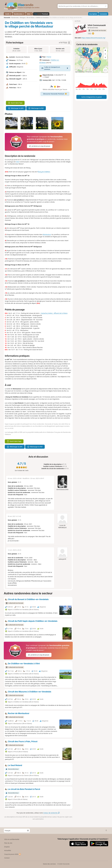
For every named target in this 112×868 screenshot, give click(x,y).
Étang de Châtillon (44, 172)
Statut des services (49, 864)
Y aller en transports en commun (55, 68)
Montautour (47, 234)
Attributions (89, 72)
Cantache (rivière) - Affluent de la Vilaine (54, 313)
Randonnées (19, 14)
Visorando (7, 18)
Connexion (103, 14)
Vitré (18, 162)
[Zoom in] (105, 50)
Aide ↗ (29, 14)
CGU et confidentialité (12, 839)
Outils (8, 14)
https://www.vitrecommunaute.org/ (93, 38)
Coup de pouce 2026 (13, 854)
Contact (7, 858)
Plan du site (8, 843)
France (49, 57)
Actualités (8, 850)
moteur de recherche (51, 813)
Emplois (7, 847)
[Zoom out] (105, 54)
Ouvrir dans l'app (15, 103)
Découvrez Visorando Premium (55, 94)
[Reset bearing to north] (105, 58)
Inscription (93, 14)
